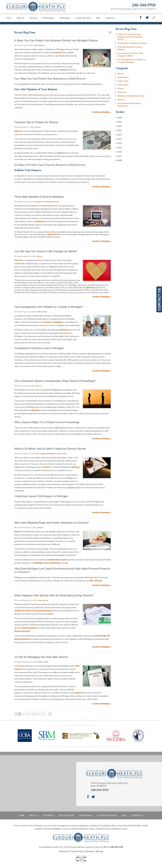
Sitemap (99, 851)
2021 (119, 139)
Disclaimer (89, 851)
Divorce (38, 127)
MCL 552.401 (96, 581)
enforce (47, 467)
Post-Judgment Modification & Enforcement (52, 454)
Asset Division (39, 45)
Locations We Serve (83, 18)
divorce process (22, 631)
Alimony (121, 74)
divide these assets (58, 560)
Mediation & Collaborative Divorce (47, 202)
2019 (119, 147)
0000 (119, 160)
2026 (119, 117)
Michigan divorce (43, 563)
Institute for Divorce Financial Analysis (33, 611)
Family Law (122, 92)
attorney (76, 467)
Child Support (123, 85)
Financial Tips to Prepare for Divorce (132, 43)
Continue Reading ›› (102, 112)
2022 (119, 135)
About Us (20, 18)
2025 (119, 122)
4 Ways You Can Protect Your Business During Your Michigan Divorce (130, 37)
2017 (119, 156)
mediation (39, 221)
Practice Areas (48, 18)
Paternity (121, 100)
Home (9, 18)
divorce (57, 390)
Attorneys (33, 18)
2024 (119, 126)
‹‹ (16, 714)
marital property (29, 628)
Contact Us (110, 18)
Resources (64, 851)
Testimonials (64, 18)
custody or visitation (53, 322)
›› (50, 714)
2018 (119, 152)
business (58, 53)
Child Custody (42, 312)
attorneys (52, 234)
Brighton (57, 829)
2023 (119, 130)
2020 (119, 143)
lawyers (64, 70)
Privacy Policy (76, 851)
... (47, 714)
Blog (98, 18)
